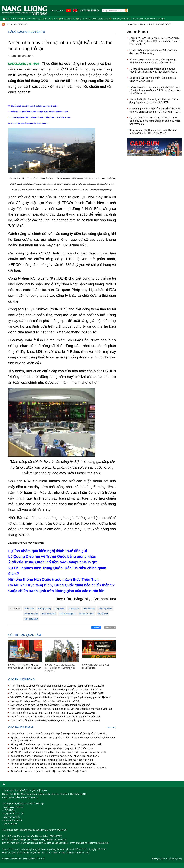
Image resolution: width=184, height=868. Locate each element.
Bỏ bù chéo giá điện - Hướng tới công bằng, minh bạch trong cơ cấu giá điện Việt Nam (153, 61)
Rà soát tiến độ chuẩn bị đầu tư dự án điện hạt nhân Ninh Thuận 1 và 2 (49, 771)
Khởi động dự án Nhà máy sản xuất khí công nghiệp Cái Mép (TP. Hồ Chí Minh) (153, 132)
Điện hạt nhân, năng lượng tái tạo (94, 19)
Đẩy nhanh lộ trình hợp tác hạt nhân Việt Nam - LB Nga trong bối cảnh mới (50, 705)
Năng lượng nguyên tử (27, 32)
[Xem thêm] (111, 727)
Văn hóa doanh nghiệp (155, 19)
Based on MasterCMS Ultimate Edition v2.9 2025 (23, 859)
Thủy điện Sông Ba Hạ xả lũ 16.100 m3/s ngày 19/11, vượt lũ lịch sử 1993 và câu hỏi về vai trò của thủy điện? (155, 41)
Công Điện (60, 608)
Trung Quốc (74, 608)
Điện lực (47, 19)
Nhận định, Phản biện (32, 19)
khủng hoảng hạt (67, 614)
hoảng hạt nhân (86, 614)
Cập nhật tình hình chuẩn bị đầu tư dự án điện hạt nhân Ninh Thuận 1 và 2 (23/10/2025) (57, 693)
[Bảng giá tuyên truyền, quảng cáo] (167, 859)
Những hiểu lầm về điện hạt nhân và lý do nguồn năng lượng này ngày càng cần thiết (56, 745)
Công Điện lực (31, 619)
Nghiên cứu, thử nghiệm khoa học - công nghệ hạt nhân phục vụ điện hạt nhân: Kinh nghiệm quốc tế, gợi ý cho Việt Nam (63, 739)
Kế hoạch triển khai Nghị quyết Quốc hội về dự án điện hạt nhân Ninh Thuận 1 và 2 (55, 756)
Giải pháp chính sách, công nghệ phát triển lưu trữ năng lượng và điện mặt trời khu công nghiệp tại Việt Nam (155, 90)
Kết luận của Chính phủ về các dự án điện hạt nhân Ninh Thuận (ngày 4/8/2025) (53, 764)
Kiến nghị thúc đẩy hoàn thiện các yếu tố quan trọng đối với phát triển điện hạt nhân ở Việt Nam (62, 709)
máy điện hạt (89, 608)
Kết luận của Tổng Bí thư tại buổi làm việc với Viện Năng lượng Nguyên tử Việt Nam (55, 717)
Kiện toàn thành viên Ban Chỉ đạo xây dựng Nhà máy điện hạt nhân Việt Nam (52, 760)
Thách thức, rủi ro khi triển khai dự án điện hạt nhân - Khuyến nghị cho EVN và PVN (55, 720)
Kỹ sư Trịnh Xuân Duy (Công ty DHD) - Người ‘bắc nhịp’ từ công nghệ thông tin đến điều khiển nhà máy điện (155, 121)
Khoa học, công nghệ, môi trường (127, 19)
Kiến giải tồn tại (14, 19)
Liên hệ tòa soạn (57, 10)
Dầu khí (55, 19)
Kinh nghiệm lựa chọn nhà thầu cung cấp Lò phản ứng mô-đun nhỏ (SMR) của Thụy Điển (58, 734)
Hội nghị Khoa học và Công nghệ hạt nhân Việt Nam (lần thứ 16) (45, 701)
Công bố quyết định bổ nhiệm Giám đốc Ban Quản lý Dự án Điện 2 (153, 79)
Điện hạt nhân (105, 608)
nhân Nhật (30, 608)
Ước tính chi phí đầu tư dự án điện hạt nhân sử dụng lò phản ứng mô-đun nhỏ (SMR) (56, 690)
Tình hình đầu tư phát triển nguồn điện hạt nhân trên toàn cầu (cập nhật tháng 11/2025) (57, 686)
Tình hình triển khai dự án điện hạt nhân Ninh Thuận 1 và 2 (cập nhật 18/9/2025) (53, 713)
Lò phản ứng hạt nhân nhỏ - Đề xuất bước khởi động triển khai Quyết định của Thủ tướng (58, 768)
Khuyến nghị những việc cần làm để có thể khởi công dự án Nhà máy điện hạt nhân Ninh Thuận (155, 110)
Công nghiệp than (69, 19)
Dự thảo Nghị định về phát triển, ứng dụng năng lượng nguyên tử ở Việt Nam (52, 748)
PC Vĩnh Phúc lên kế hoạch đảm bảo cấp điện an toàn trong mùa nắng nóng (60, 668)
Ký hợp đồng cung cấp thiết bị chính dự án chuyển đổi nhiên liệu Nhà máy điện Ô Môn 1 (153, 70)
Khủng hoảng (45, 608)
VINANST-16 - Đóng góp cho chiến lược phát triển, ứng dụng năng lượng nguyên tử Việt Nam (61, 697)
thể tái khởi (103, 614)
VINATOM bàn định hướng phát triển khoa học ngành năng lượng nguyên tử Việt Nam (58, 752)
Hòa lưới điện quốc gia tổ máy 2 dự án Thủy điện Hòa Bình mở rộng (153, 52)
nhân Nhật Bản (49, 614)
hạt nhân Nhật (31, 614)
